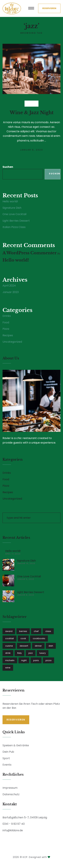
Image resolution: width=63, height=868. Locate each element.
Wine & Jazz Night (32, 113)
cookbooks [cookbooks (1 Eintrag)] (39, 639)
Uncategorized (12, 342)
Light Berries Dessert (16, 221)
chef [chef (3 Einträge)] (36, 631)
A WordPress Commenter (30, 253)
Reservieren (49, 8)
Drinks (32, 104)
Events (7, 765)
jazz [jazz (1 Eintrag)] (31, 653)
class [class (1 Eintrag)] (48, 631)
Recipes (8, 335)
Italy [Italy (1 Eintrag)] (19, 653)
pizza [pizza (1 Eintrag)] (48, 660)
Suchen (8, 167)
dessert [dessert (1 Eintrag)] (24, 646)
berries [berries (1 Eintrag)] (23, 631)
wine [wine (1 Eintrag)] (8, 668)
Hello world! (10, 201)
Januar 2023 (11, 292)
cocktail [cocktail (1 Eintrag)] (9, 639)
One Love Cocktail (14, 214)
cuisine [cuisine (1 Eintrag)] (9, 646)
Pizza (6, 329)
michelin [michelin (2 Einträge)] (10, 660)
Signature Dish (12, 208)
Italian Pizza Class (14, 227)
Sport (6, 758)
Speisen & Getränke (16, 745)
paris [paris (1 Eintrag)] (36, 660)
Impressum (10, 788)
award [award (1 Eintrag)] (9, 631)
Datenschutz (11, 794)
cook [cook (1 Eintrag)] (23, 639)
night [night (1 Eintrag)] (24, 660)
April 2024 (9, 286)
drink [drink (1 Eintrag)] (8, 653)
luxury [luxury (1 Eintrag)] (43, 653)
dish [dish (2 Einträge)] (51, 646)
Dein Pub (8, 752)
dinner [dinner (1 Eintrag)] (38, 646)
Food (6, 322)
